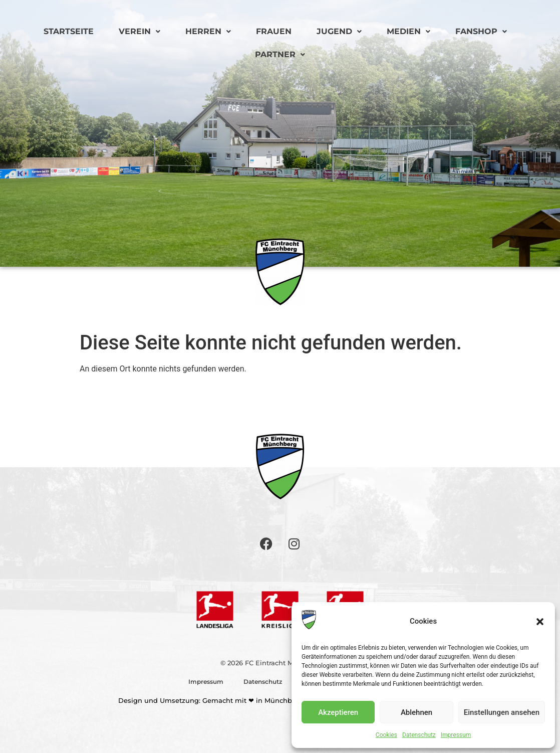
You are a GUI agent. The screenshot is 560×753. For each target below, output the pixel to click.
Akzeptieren (338, 712)
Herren (208, 31)
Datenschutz (419, 735)
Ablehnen (416, 712)
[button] (540, 622)
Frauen (274, 31)
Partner (280, 54)
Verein (139, 31)
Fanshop (481, 31)
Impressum (456, 735)
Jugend (339, 31)
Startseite (69, 31)
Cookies (386, 735)
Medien (408, 31)
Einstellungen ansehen (502, 712)
